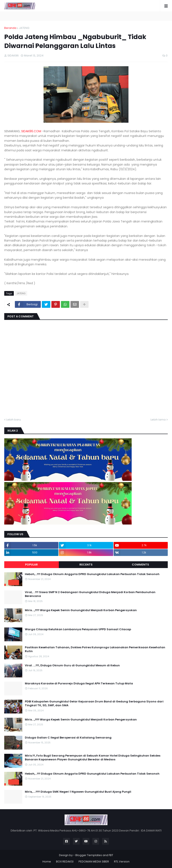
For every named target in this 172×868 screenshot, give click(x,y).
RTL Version (122, 862)
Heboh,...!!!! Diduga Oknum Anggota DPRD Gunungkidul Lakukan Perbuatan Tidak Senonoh (92, 574)
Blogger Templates (89, 855)
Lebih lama (158, 420)
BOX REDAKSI (65, 862)
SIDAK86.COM (31, 131)
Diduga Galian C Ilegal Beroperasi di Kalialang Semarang (68, 738)
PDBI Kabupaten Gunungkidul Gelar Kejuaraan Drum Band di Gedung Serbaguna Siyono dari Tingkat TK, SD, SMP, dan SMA (94, 703)
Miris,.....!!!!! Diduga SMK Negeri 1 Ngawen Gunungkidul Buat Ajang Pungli (78, 792)
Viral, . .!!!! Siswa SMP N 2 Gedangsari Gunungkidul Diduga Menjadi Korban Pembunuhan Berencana (90, 594)
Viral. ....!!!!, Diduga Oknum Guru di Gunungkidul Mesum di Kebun (72, 665)
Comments (140, 565)
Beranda (10, 28)
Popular (31, 565)
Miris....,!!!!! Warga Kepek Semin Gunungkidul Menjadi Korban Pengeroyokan (81, 610)
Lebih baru (14, 420)
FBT (111, 855)
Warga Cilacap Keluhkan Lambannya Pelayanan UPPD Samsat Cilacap (78, 629)
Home (47, 862)
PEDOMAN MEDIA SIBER (94, 862)
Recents (86, 565)
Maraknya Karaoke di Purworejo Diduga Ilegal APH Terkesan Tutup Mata (79, 684)
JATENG (24, 28)
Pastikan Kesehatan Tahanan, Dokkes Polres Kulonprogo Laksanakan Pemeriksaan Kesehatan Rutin (95, 649)
